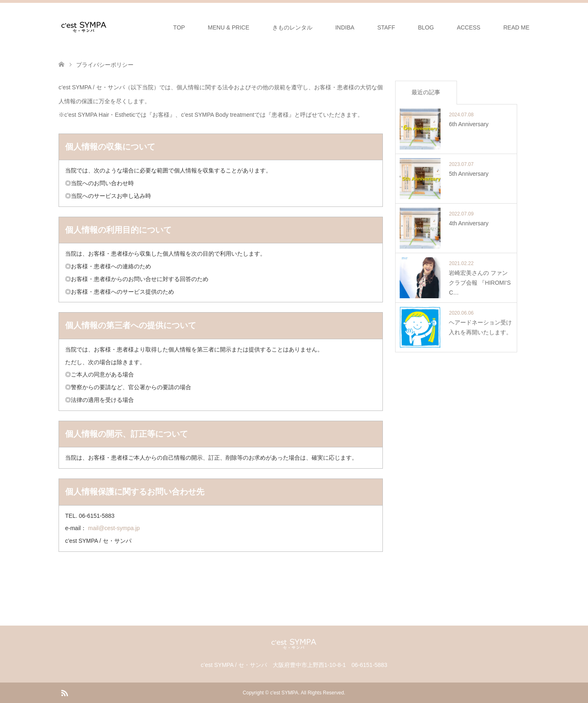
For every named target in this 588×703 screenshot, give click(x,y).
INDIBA (345, 27)
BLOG (426, 27)
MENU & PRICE (229, 27)
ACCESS (469, 27)
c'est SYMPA (284, 693)
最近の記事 (426, 92)
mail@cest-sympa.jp (114, 528)
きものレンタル (292, 27)
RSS (64, 692)
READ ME (516, 27)
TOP (179, 27)
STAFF (386, 27)
